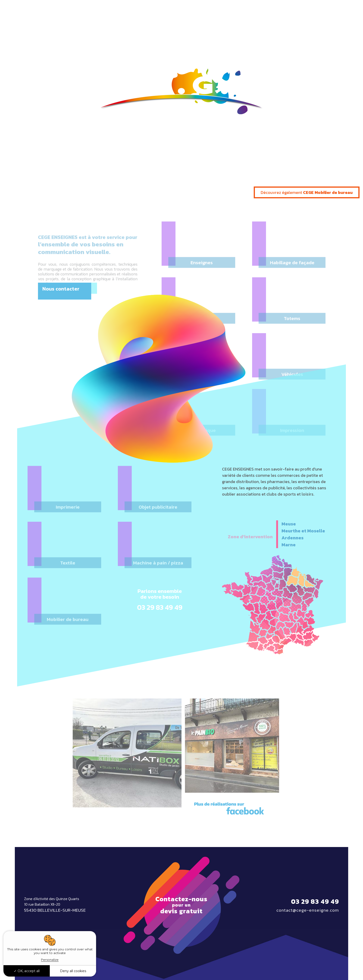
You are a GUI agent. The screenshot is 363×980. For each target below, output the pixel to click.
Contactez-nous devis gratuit (181, 905)
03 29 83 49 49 (330, 10)
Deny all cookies (73, 971)
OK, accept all (27, 971)
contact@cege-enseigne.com (308, 910)
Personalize (50, 960)
